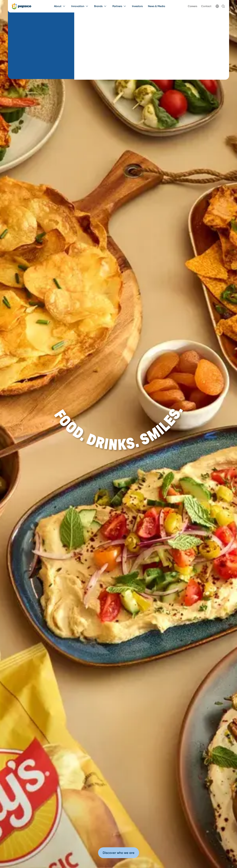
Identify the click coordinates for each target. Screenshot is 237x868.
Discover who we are (119, 853)
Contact (206, 6)
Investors (137, 6)
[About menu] (60, 6)
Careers (192, 6)
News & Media (157, 6)
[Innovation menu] (80, 6)
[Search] (223, 6)
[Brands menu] (101, 6)
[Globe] (217, 6)
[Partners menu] (120, 6)
